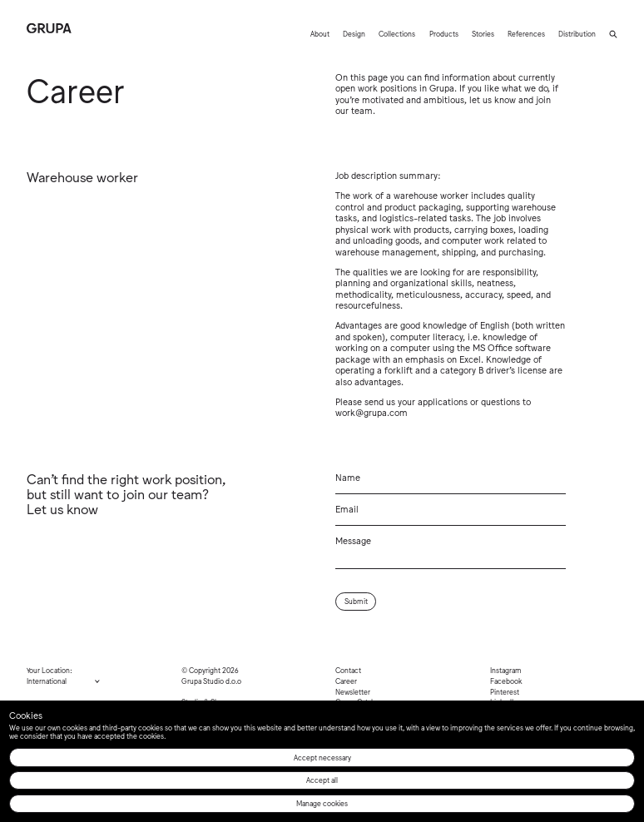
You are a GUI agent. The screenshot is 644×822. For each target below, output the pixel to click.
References (526, 33)
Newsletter (353, 691)
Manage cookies (322, 803)
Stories (483, 33)
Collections (397, 33)
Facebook (506, 681)
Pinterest (505, 691)
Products (444, 33)
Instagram (506, 670)
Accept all (322, 780)
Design (354, 33)
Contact (348, 670)
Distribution (577, 33)
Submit (356, 601)
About (320, 33)
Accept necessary (322, 757)
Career (346, 681)
